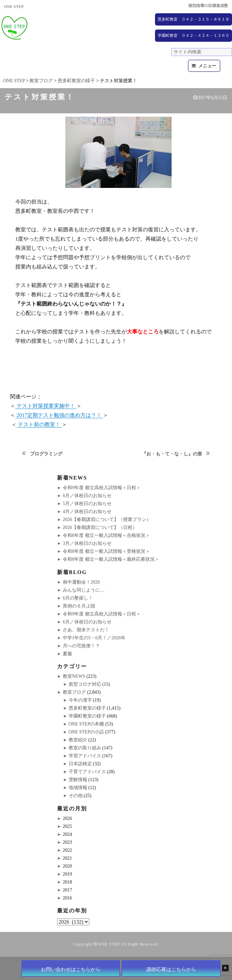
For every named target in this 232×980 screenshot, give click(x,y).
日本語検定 (80, 764)
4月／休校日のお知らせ (87, 512)
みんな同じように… (84, 590)
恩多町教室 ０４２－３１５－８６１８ (193, 19)
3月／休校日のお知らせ (87, 543)
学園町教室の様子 (87, 716)
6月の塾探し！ (78, 598)
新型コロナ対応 (85, 684)
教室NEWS (74, 676)
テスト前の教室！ (39, 424)
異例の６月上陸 (79, 606)
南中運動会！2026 (81, 582)
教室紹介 (78, 740)
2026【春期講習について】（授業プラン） (107, 519)
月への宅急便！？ (81, 646)
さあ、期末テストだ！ (86, 630)
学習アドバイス (85, 756)
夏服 (67, 654)
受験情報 (78, 780)
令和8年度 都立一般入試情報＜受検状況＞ (106, 551)
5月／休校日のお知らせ (87, 504)
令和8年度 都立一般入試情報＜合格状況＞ (106, 535)
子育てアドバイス (87, 772)
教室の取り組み (85, 748)
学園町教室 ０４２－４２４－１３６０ (193, 35)
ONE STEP (109, 944)
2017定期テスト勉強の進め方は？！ (59, 415)
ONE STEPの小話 (86, 732)
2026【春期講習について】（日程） (100, 527)
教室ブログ (74, 692)
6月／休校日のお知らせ (87, 496)
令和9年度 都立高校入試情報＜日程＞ (102, 488)
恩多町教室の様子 (87, 708)
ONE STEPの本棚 (86, 724)
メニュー (207, 66)
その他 (76, 796)
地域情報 (78, 788)
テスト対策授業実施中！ (46, 406)
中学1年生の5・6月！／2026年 (94, 638)
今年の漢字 (80, 700)
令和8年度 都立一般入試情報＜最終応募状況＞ (111, 559)
